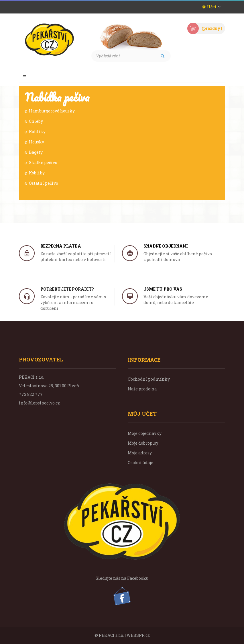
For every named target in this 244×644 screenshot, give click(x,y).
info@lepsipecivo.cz (39, 403)
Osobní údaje (140, 463)
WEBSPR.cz (138, 635)
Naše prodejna (142, 389)
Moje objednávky (145, 433)
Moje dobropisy (143, 443)
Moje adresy (140, 453)
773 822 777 (31, 394)
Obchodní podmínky (149, 379)
